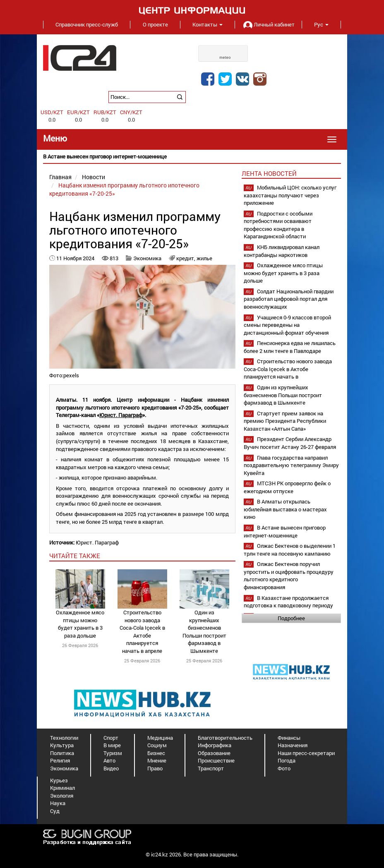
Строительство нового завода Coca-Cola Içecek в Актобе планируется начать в (288, 369)
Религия (60, 760)
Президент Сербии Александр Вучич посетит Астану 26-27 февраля (290, 443)
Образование (214, 753)
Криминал (62, 788)
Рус (321, 24)
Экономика (147, 258)
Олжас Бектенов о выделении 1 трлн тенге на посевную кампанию (290, 550)
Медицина (160, 738)
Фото (284, 768)
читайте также (75, 556)
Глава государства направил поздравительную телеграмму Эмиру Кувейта (291, 465)
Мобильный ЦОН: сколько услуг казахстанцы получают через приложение (290, 195)
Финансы (289, 738)
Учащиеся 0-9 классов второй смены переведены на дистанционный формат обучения (287, 325)
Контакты (208, 24)
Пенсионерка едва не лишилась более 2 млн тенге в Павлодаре (290, 347)
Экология (62, 796)
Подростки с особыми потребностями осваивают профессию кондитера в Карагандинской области (278, 225)
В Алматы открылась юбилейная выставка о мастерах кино (285, 509)
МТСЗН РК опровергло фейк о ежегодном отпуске (287, 487)
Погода (287, 760)
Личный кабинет (268, 24)
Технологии (64, 738)
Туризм (113, 753)
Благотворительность (225, 738)
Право (155, 768)
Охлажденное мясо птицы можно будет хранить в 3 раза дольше (80, 624)
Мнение (157, 760)
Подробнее (291, 618)
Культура (62, 745)
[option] (192, 157)
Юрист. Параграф (121, 415)
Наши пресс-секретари (306, 753)
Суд (55, 811)
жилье (204, 258)
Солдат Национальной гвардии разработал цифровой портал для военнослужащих (289, 299)
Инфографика (215, 745)
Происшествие (216, 760)
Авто (109, 760)
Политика (62, 753)
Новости (94, 177)
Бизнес (156, 753)
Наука (58, 803)
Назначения (293, 745)
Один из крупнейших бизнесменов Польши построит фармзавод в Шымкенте (204, 632)
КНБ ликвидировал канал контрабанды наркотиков (282, 251)
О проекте (155, 24)
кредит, (186, 258)
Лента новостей (269, 173)
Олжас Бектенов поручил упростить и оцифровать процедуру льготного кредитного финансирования (289, 575)
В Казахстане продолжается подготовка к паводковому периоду (288, 602)
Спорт (111, 738)
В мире (112, 745)
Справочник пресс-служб (87, 24)
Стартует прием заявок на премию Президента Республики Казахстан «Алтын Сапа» (285, 421)
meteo (225, 58)
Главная (60, 177)
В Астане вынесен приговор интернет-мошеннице (285, 531)
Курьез (59, 780)
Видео (111, 768)
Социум (157, 745)
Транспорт (211, 768)
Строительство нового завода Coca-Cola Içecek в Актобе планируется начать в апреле (142, 632)
